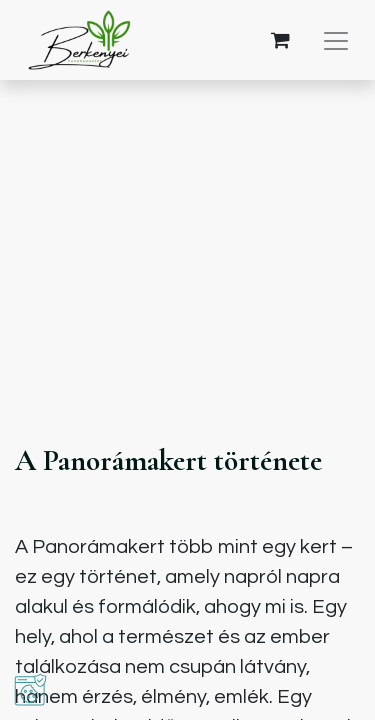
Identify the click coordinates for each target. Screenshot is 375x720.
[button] (30, 689)
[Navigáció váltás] (336, 40)
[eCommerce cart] (280, 40)
